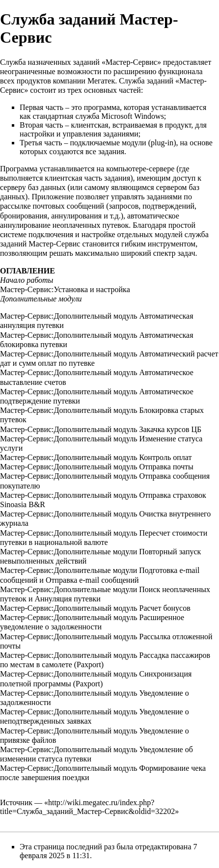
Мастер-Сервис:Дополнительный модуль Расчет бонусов (95, 608)
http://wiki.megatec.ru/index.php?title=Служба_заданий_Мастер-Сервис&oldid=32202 (87, 807)
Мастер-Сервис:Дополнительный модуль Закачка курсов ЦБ (101, 429)
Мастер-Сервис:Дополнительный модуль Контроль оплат (96, 457)
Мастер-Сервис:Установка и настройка (65, 289)
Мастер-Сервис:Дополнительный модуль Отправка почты (97, 467)
